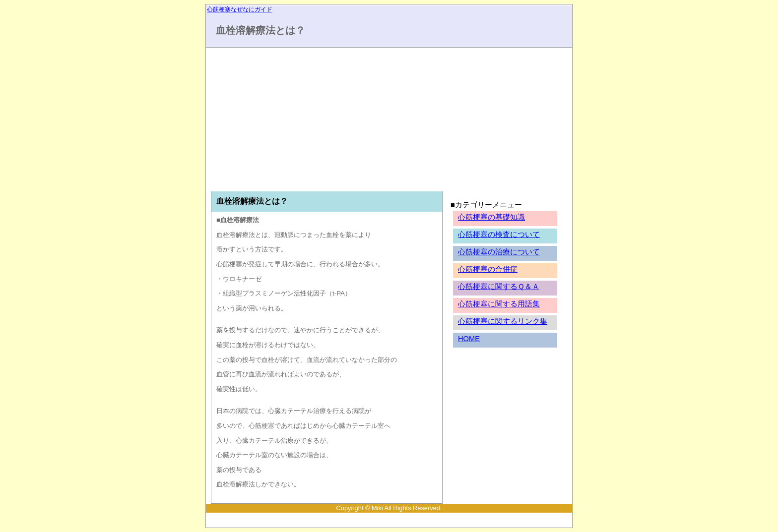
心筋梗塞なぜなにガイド (240, 9)
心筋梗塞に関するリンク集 (503, 321)
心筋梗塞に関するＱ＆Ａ (499, 287)
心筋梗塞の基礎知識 (491, 217)
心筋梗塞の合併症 (488, 269)
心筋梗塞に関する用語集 (499, 304)
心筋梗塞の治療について (499, 252)
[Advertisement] (299, 122)
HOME (469, 339)
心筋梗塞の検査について (499, 235)
